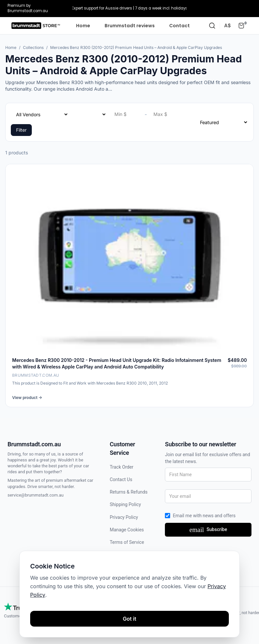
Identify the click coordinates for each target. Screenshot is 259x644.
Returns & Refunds (129, 492)
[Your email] (208, 496)
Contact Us (121, 479)
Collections (33, 47)
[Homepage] (36, 26)
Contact (179, 26)
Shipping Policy (125, 504)
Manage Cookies (127, 530)
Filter (21, 130)
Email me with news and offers (204, 516)
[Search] (212, 26)
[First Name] (208, 475)
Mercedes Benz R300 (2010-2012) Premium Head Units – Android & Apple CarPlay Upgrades (136, 47)
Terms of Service (127, 542)
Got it (129, 619)
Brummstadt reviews (130, 26)
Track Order (122, 467)
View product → (27, 398)
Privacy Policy (124, 517)
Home (83, 26)
